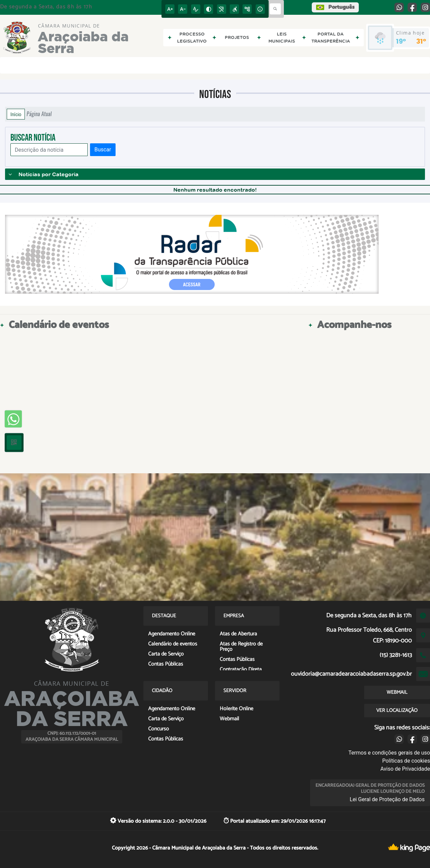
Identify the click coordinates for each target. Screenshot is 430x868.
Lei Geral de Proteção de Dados (387, 799)
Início (16, 114)
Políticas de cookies (406, 761)
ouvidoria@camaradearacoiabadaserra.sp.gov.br (351, 674)
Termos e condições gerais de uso (389, 753)
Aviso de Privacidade (405, 769)
